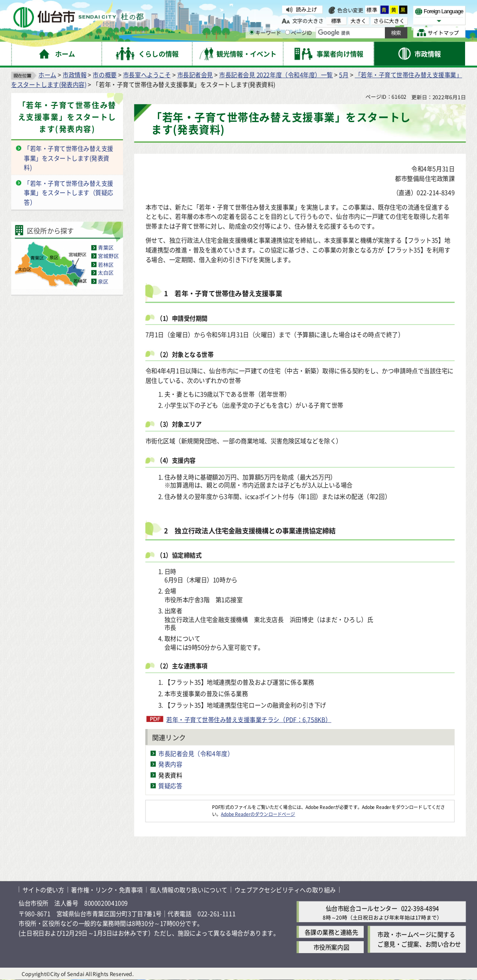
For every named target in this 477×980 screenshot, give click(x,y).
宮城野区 (108, 256)
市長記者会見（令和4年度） (196, 753)
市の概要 (104, 75)
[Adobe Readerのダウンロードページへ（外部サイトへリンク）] (179, 807)
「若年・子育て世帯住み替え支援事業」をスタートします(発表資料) (69, 158)
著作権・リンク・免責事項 (107, 890)
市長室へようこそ (147, 75)
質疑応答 (170, 785)
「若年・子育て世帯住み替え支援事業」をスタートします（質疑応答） (69, 193)
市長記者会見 (195, 75)
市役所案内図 (331, 947)
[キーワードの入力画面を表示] (252, 32)
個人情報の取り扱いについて (189, 890)
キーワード (265, 32)
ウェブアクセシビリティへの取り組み (285, 890)
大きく (358, 21)
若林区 (106, 264)
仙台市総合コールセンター (361, 908)
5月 (344, 75)
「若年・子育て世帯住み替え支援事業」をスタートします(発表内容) (67, 117)
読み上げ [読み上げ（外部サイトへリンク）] (306, 9)
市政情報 (75, 75)
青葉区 (106, 248)
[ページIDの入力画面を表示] (288, 32)
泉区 (103, 281)
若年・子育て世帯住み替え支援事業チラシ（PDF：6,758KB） (249, 719)
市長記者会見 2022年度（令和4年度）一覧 (276, 75)
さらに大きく (389, 21)
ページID (299, 32)
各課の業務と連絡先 (332, 932)
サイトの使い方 (43, 890)
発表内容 (170, 764)
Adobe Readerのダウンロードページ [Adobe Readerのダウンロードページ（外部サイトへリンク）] (258, 814)
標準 (372, 10)
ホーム (47, 75)
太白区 (106, 273)
